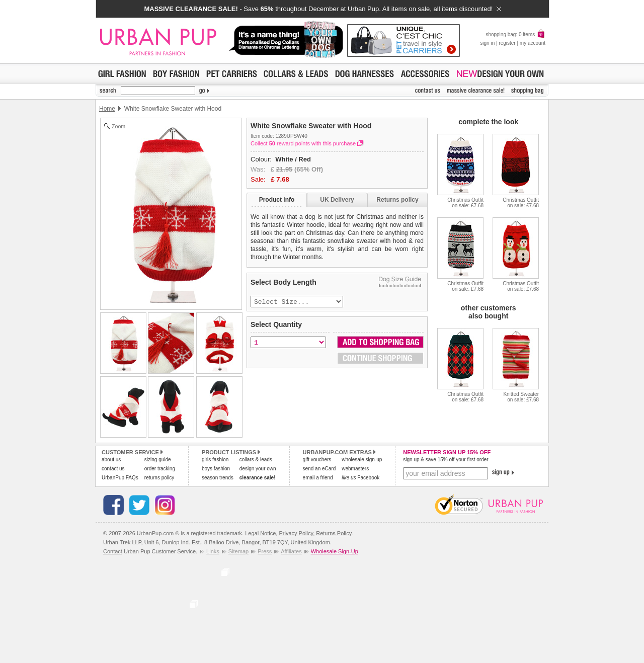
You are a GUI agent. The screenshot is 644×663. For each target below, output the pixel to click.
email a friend (318, 478)
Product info (277, 200)
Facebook (360, 478)
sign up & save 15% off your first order (446, 460)
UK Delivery (337, 200)
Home (107, 109)
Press (265, 551)
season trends (218, 478)
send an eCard (319, 469)
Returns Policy (334, 533)
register (507, 43)
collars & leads (256, 460)
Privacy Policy (296, 533)
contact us (113, 469)
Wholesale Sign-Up (335, 551)
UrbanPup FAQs (120, 478)
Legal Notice (260, 533)
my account (533, 43)
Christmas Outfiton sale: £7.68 (465, 203)
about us (111, 460)
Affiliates (291, 551)
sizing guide (158, 460)
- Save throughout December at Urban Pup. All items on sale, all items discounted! (322, 9)
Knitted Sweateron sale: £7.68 (521, 397)
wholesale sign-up (362, 460)
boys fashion (216, 469)
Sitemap (238, 551)
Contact (113, 551)
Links (213, 551)
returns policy (159, 478)
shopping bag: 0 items (515, 34)
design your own (258, 469)
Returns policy (397, 200)
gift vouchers (317, 460)
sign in (487, 43)
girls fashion (215, 460)
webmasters (355, 469)
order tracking (160, 469)
